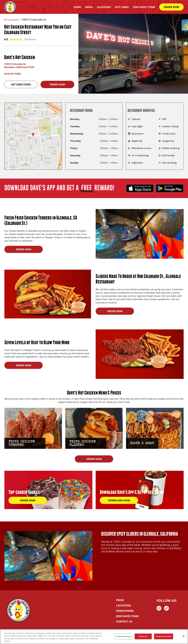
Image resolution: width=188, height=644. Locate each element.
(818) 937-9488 (13, 73)
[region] (94, 637)
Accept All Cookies (164, 636)
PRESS (120, 600)
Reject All (143, 636)
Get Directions (21, 84)
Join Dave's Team (144, 7)
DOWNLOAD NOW (119, 500)
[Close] (184, 636)
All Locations (12, 20)
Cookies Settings (123, 636)
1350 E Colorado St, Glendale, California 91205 (20, 65)
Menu (89, 7)
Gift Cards (122, 7)
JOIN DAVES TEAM (127, 616)
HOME (77, 7)
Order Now (57, 84)
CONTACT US (124, 621)
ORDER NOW (171, 7)
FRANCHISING (125, 610)
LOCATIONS (123, 605)
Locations (104, 7)
